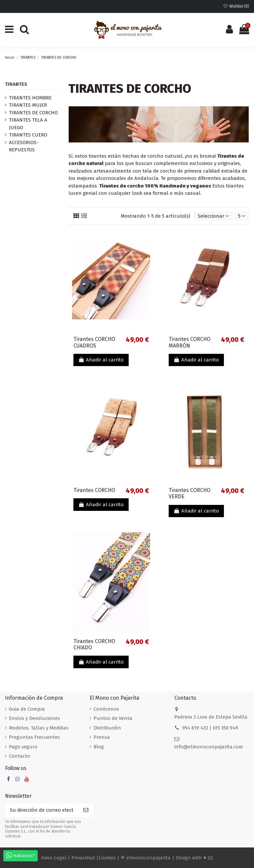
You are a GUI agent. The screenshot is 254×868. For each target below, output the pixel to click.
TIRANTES (16, 84)
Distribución (107, 728)
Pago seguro (23, 747)
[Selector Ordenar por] (213, 216)
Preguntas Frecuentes (34, 737)
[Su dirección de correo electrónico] (42, 810)
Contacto (20, 756)
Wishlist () (236, 6)
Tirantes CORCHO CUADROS (94, 342)
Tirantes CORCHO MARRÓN (190, 342)
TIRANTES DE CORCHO (33, 113)
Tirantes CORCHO (94, 490)
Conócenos (106, 709)
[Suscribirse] (86, 810)
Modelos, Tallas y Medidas (39, 728)
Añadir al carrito (101, 360)
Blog (99, 747)
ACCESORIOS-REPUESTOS (24, 146)
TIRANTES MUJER (28, 105)
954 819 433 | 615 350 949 (210, 728)
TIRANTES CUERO (28, 135)
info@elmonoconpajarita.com (209, 747)
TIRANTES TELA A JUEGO (28, 124)
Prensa (102, 737)
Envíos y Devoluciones (34, 718)
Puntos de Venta (113, 718)
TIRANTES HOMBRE (30, 98)
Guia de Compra (27, 709)
